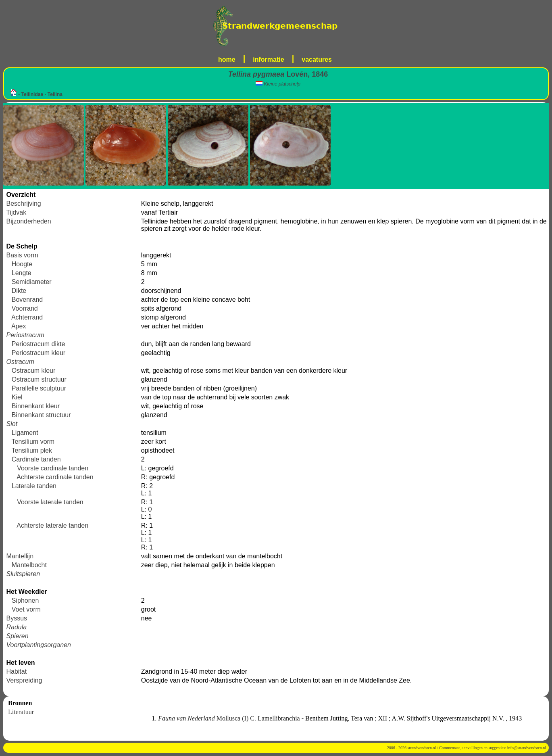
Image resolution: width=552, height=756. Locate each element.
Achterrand (27, 317)
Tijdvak (16, 212)
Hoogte (22, 264)
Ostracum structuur (39, 379)
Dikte (19, 291)
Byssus (17, 618)
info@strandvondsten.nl (527, 748)
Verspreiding (24, 680)
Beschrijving (23, 204)
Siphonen (25, 600)
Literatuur (21, 712)
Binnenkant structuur (41, 415)
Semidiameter (32, 282)
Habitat (16, 671)
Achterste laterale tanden (52, 525)
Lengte (22, 273)
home (227, 60)
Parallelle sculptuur (39, 388)
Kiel (17, 397)
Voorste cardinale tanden (53, 468)
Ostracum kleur (33, 371)
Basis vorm (22, 255)
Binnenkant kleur (36, 406)
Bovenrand (27, 300)
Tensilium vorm (33, 442)
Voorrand (25, 308)
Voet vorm (26, 609)
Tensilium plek (32, 450)
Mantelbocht (29, 565)
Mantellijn (20, 556)
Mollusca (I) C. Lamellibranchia (230, 718)
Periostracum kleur (39, 353)
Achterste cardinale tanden (55, 477)
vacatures (317, 60)
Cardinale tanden (36, 459)
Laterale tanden (34, 486)
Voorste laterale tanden (50, 502)
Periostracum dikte (39, 344)
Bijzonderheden (28, 221)
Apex (19, 326)
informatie (268, 60)
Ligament (25, 433)
